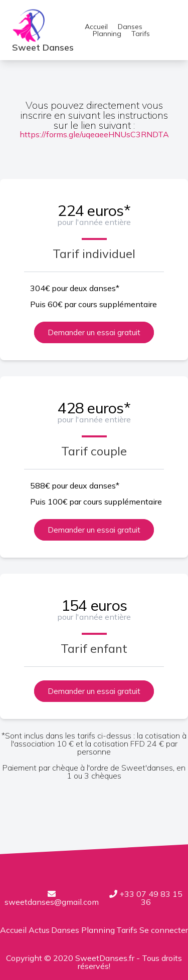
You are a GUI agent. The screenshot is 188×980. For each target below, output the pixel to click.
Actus (39, 930)
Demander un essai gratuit (94, 332)
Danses (130, 27)
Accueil (96, 27)
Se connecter (164, 930)
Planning (107, 34)
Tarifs (141, 34)
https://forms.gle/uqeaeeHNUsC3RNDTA (94, 134)
